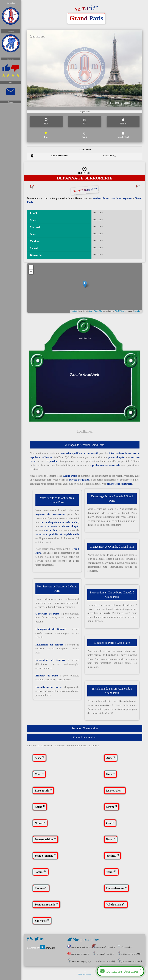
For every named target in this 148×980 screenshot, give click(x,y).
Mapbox (136, 312)
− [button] (33, 274)
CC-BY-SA (118, 312)
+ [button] (33, 270)
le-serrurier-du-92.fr (103, 954)
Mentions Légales (85, 973)
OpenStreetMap (96, 312)
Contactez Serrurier (121, 971)
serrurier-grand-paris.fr (80, 947)
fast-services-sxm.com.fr (130, 961)
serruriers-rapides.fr (78, 954)
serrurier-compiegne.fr (79, 961)
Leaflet (74, 312)
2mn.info (48, 948)
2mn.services (125, 947)
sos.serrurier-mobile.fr (104, 947)
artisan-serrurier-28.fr (129, 954)
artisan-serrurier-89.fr (104, 961)
